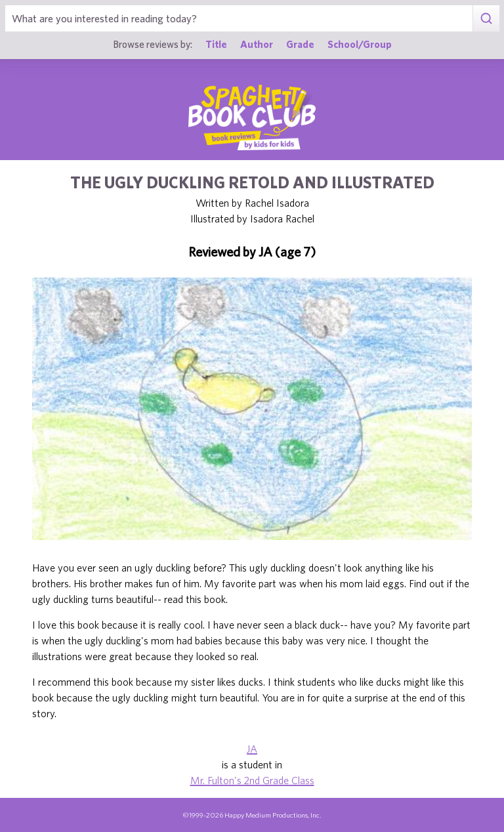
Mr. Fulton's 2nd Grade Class (252, 780)
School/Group (360, 44)
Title (216, 44)
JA (252, 749)
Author (257, 44)
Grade (300, 44)
